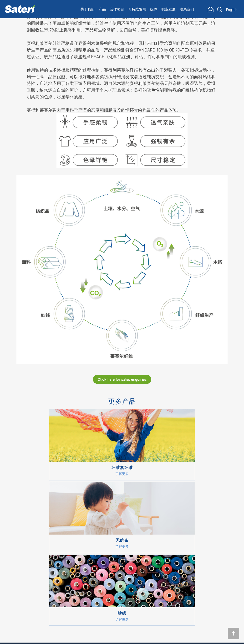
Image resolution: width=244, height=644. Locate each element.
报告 (118, 547)
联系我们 (187, 9)
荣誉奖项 (58, 547)
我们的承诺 (123, 522)
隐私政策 (57, 637)
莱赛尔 (88, 538)
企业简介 (58, 522)
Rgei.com (13, 637)
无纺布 (88, 555)
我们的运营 (60, 530)
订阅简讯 (18, 611)
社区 (118, 585)
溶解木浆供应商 (127, 568)
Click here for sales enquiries (122, 381)
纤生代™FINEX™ (96, 530)
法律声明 (36, 637)
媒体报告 (153, 530)
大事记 (56, 538)
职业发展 (168, 9)
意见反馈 (122, 593)
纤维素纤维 (92, 522)
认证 (118, 577)
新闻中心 (153, 522)
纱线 (86, 547)
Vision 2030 (123, 530)
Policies (120, 538)
